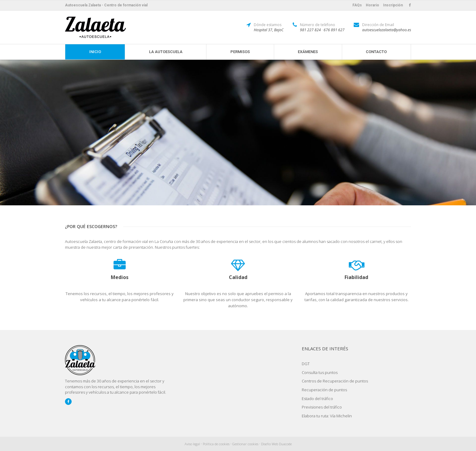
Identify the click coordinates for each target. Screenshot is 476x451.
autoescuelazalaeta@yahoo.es (387, 30)
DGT (306, 364)
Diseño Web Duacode (276, 444)
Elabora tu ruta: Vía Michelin (327, 416)
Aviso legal (192, 444)
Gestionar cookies (245, 444)
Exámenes (308, 52)
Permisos (240, 52)
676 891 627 (334, 30)
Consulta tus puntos (320, 372)
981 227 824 (310, 30)
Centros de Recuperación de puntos (335, 381)
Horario (372, 5)
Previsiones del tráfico (322, 407)
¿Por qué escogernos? (91, 226)
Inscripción (393, 5)
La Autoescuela (166, 52)
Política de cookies (216, 444)
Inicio (95, 52)
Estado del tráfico (317, 399)
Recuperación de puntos (324, 390)
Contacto (376, 52)
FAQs (357, 5)
